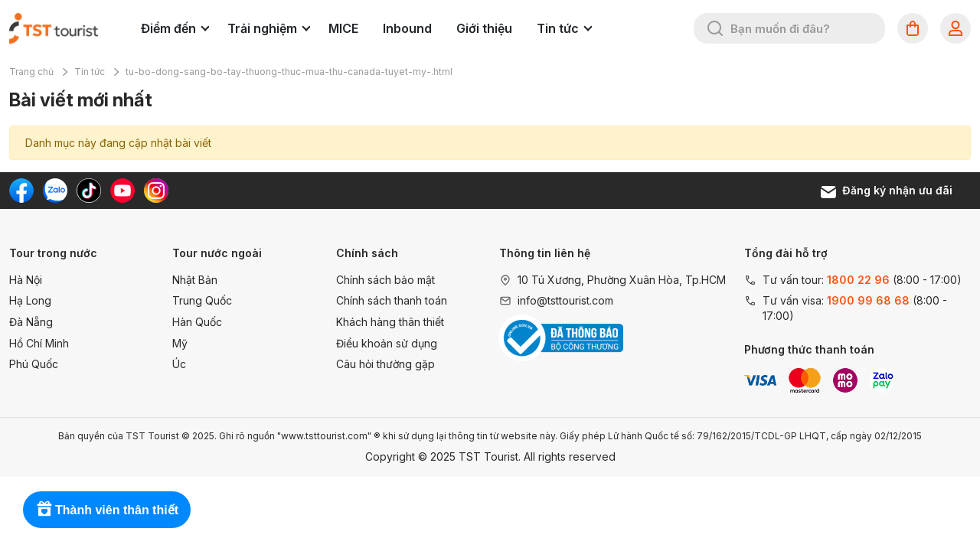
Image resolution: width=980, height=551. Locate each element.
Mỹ (180, 343)
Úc (179, 364)
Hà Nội (26, 280)
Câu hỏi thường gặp (385, 364)
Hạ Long (30, 300)
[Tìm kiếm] (715, 28)
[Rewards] (107, 510)
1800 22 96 (858, 280)
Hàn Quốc (197, 322)
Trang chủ (31, 72)
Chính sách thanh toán (392, 300)
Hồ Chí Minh (39, 343)
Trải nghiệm (269, 28)
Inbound (407, 28)
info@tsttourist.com (565, 300)
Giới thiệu (484, 28)
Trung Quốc (202, 300)
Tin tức (564, 28)
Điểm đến (175, 28)
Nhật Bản (195, 280)
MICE (343, 28)
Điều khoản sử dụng (387, 343)
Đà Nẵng (31, 322)
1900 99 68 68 (868, 300)
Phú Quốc (34, 364)
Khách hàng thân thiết (390, 322)
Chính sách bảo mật (385, 280)
